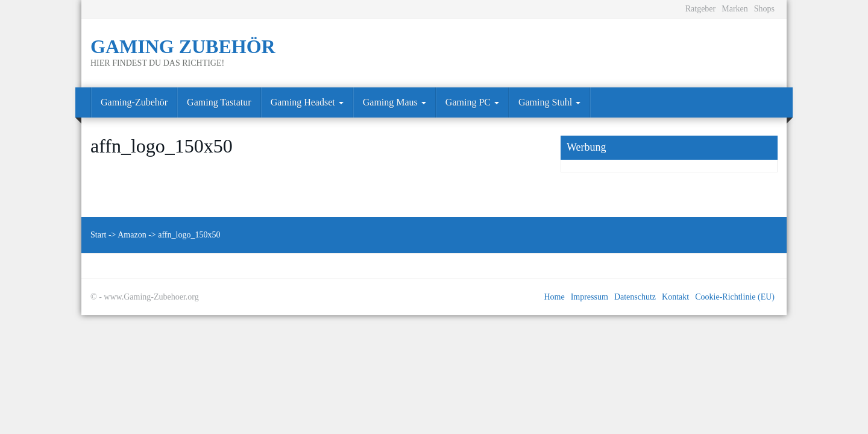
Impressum (590, 297)
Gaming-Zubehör (134, 102)
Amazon (132, 235)
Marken (735, 9)
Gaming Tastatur (219, 102)
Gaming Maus (395, 102)
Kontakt (675, 297)
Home (554, 297)
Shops (764, 9)
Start (98, 235)
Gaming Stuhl (549, 102)
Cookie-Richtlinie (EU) (735, 297)
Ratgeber (701, 9)
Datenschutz (635, 297)
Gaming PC (472, 102)
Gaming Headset (307, 102)
